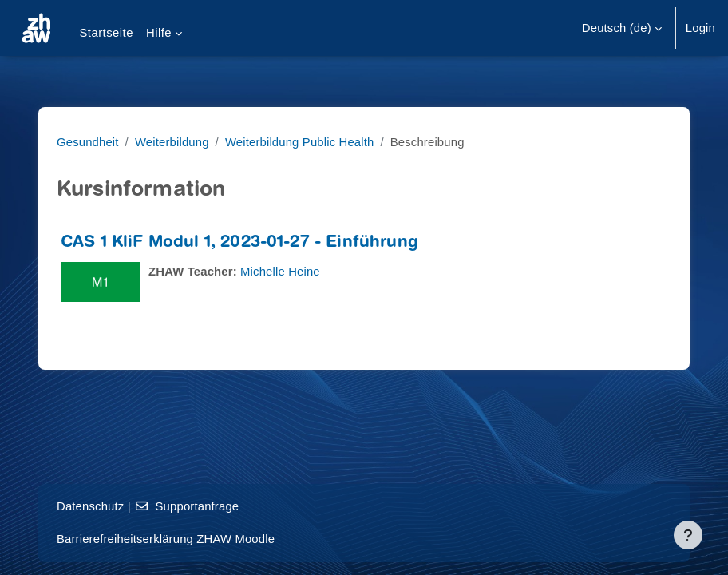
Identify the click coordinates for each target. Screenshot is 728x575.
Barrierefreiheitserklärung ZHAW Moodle (166, 539)
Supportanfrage (186, 506)
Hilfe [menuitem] (159, 33)
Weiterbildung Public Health (300, 142)
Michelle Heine (280, 272)
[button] (622, 28)
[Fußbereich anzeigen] (688, 535)
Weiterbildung (172, 142)
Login (700, 28)
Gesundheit (88, 142)
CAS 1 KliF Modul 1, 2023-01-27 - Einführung (239, 243)
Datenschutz (90, 506)
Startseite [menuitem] (106, 33)
